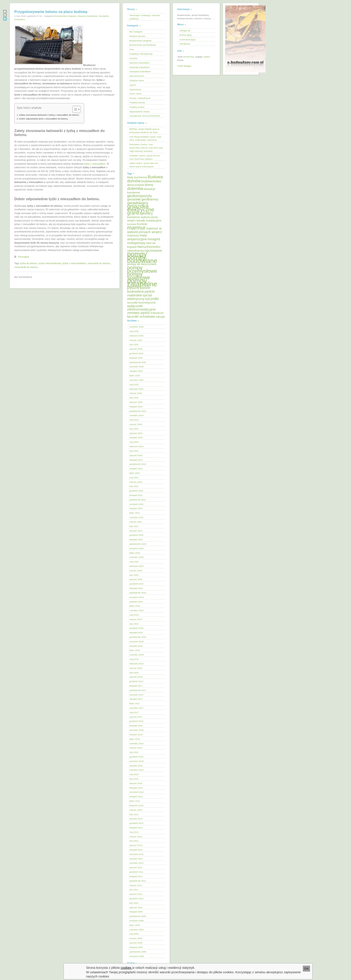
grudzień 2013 (136, 823)
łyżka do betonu (29, 263)
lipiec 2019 (135, 606)
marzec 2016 (136, 748)
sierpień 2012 (136, 859)
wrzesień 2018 (137, 641)
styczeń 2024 (136, 433)
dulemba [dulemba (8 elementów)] (135, 188)
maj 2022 (134, 477)
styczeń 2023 (136, 455)
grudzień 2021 (136, 491)
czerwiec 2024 (136, 415)
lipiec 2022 (135, 473)
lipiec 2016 (135, 739)
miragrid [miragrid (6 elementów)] (154, 239)
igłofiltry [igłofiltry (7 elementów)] (146, 213)
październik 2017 (138, 690)
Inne (132, 49)
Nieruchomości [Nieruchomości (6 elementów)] (149, 247)
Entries (186, 35)
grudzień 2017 (136, 681)
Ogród (132, 85)
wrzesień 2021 (137, 504)
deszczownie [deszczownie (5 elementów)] (136, 185)
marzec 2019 (136, 619)
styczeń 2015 (136, 783)
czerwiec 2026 (136, 327)
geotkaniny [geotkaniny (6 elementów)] (150, 199)
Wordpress (185, 44)
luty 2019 (134, 624)
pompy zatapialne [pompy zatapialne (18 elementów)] (142, 282)
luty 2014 (134, 814)
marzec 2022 (136, 482)
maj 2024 (134, 420)
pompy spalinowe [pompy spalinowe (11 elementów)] (139, 276)
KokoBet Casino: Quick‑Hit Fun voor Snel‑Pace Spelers (145, 157)
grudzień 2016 (136, 721)
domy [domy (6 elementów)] (149, 185)
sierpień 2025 (136, 371)
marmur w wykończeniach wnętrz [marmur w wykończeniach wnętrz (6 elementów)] (144, 230)
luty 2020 (134, 575)
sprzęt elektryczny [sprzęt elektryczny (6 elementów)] (140, 297)
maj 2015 (134, 774)
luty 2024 (134, 429)
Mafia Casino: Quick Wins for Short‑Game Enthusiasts (144, 165)
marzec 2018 (136, 668)
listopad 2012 (136, 850)
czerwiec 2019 (136, 610)
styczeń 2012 (136, 867)
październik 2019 (138, 593)
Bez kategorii (136, 32)
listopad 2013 (136, 828)
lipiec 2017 (135, 703)
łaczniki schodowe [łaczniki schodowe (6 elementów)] (141, 316)
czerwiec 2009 (136, 930)
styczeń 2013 (136, 845)
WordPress (189, 57)
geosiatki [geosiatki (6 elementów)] (134, 199)
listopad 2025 (136, 358)
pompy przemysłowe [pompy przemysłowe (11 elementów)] (142, 269)
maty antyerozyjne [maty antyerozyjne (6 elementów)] (137, 237)
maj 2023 (134, 442)
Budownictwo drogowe (65, 16)
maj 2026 (134, 331)
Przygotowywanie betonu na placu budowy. (51, 12)
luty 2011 (134, 890)
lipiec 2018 (135, 650)
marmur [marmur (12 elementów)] (136, 228)
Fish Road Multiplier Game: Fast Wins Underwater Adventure (145, 138)
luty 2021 (134, 526)
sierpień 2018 (136, 646)
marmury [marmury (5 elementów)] (133, 235)
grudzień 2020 (136, 535)
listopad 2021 (136, 495)
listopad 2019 (136, 588)
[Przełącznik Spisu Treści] (74, 109)
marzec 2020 (136, 571)
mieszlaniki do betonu (26, 267)
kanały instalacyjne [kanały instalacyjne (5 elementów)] (149, 220)
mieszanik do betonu (99, 263)
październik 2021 (138, 500)
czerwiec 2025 (136, 380)
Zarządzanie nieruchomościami (145, 116)
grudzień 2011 (136, 872)
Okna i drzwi (135, 94)
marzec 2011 (136, 885)
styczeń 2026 (136, 349)
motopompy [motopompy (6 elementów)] (136, 243)
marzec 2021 (136, 522)
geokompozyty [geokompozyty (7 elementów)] (139, 196)
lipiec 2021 (135, 513)
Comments (187, 39)
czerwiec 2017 (136, 708)
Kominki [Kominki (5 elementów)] (142, 224)
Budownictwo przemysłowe (143, 45)
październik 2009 (138, 916)
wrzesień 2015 (137, 761)
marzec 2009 (136, 938)
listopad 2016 (136, 726)
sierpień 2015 (136, 766)
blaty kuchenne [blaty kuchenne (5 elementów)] (137, 177)
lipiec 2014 (135, 801)
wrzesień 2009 (137, 921)
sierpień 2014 (136, 796)
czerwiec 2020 (136, 557)
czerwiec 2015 (136, 770)
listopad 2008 (136, 947)
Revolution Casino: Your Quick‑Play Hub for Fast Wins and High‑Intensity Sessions (146, 148)
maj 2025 (134, 384)
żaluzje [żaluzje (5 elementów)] (160, 317)
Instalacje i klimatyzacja (141, 54)
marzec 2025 (136, 393)
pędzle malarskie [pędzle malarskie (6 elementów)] (141, 293)
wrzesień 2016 (137, 730)
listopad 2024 (136, 407)
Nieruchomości (137, 76)
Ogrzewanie (135, 89)
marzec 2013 (136, 837)
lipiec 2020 (135, 553)
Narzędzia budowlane (140, 71)
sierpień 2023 (136, 437)
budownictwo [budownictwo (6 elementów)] (151, 181)
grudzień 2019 (136, 584)
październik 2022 (138, 464)
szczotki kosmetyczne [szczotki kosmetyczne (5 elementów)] (141, 303)
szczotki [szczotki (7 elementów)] (152, 299)
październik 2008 (138, 952)
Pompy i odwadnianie (140, 98)
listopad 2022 (136, 460)
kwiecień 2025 (136, 389)
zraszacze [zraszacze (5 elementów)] (157, 313)
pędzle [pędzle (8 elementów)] (133, 287)
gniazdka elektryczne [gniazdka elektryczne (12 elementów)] (141, 208)
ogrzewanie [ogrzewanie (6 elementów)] (153, 250)
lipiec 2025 (135, 375)
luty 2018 (134, 673)
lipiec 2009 (135, 925)
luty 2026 (134, 344)
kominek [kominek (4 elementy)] (132, 224)
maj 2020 (134, 562)
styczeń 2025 (136, 402)
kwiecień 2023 (136, 446)
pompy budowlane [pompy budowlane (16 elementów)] (142, 259)
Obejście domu (137, 80)
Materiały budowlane (140, 67)
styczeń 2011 (136, 894)
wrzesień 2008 (137, 956)
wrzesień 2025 (137, 367)
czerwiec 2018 (136, 655)
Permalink (24, 257)
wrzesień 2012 (137, 854)
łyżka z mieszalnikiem (74, 263)
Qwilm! (207, 57)
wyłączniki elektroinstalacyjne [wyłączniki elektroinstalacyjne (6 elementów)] (141, 308)
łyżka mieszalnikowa (50, 263)
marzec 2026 (136, 340)
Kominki (133, 58)
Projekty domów (137, 103)
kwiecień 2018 (136, 664)
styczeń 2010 (136, 907)
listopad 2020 (136, 539)
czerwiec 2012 (136, 863)
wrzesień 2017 (137, 695)
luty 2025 (134, 398)
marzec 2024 (136, 424)
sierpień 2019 (136, 602)
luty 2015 (134, 779)
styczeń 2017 (136, 717)
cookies (127, 968)
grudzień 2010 (136, 898)
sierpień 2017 (136, 699)
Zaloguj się (185, 31)
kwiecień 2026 (136, 336)
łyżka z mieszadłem (95, 164)
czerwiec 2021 (136, 517)
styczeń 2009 (136, 943)
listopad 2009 (136, 912)
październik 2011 (138, 881)
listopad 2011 (136, 876)
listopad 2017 (136, 686)
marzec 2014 (136, 810)
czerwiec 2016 (136, 743)
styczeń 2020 (136, 579)
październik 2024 (138, 411)
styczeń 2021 (136, 531)
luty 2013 (134, 841)
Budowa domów (137, 36)
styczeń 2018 (136, 677)
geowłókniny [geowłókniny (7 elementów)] (138, 203)
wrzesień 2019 (137, 597)
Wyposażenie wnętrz (140, 112)
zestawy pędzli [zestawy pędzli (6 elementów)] (138, 313)
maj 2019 (134, 615)
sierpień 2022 (136, 469)
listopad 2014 (136, 788)
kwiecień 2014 (136, 805)
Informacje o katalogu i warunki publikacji (145, 17)
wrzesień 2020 (137, 548)
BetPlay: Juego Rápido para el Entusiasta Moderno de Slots (144, 131)
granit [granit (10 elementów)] (133, 213)
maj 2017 (134, 712)
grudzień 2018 (136, 628)
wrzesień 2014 (137, 792)
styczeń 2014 (136, 819)
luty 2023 (134, 451)
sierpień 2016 (136, 734)
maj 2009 (134, 934)
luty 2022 (134, 486)
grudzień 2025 (136, 353)
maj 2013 (134, 832)
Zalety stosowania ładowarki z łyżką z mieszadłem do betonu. (49, 115)
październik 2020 (138, 544)
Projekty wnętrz (137, 107)
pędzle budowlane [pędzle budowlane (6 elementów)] (139, 289)
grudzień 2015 (136, 757)
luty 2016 (134, 752)
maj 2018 (134, 659)
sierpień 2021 (136, 508)
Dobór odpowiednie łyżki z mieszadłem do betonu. (44, 119)
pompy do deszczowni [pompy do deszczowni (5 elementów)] (142, 264)
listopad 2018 (136, 632)
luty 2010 (134, 903)
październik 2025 (138, 362)
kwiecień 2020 (136, 566)
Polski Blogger (184, 66)
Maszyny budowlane (88, 16)
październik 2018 (138, 637)
